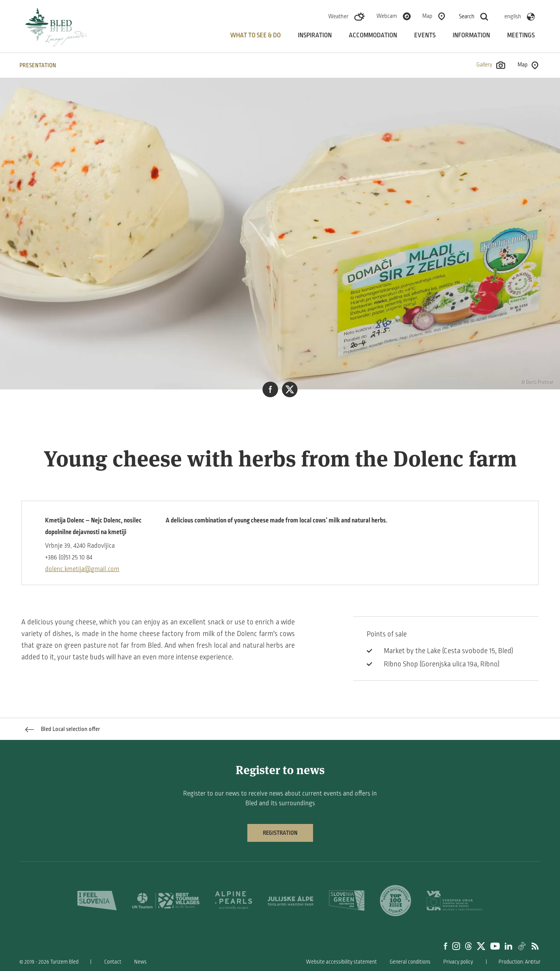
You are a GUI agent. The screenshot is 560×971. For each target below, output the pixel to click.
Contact (113, 962)
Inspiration (315, 35)
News (140, 962)
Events (425, 35)
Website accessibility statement (341, 962)
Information (471, 35)
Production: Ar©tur (520, 962)
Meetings (521, 35)
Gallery (491, 65)
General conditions (410, 962)
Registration (280, 833)
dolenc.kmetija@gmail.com (82, 569)
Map (427, 16)
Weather (338, 16)
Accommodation (373, 35)
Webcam (387, 16)
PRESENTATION (38, 65)
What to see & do (255, 35)
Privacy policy (458, 962)
